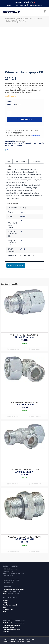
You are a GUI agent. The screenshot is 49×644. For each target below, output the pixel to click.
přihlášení (28, 2)
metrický (23, 216)
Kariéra (5, 607)
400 (22, 221)
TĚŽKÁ (23, 212)
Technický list (37, 161)
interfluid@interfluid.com (36, 5)
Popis (9, 161)
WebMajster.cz (30, 639)
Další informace (21, 161)
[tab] (9, 161)
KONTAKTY (9, 5)
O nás (5, 612)
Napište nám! (35, 135)
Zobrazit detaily (35, 349)
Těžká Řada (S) (20, 145)
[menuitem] (19, 2)
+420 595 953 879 (21, 5)
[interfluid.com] (20, 11)
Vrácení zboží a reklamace (11, 625)
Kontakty (6, 632)
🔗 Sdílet (8, 150)
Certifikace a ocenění (10, 605)
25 (21, 232)
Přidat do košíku (24, 119)
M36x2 (23, 249)
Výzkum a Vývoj (8, 609)
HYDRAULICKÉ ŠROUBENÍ (22, 143)
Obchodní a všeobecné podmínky (14, 623)
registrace (18, 2)
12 (21, 240)
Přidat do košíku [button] (13, 349)
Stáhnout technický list (16, 265)
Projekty (5, 601)
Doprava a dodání (8, 627)
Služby (5, 603)
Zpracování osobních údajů (12, 630)
